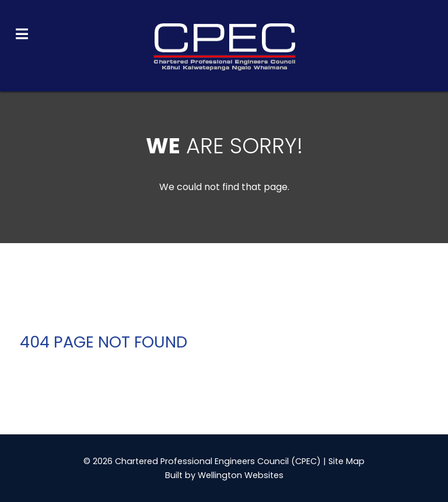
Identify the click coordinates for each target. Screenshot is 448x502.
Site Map (346, 461)
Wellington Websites (241, 475)
